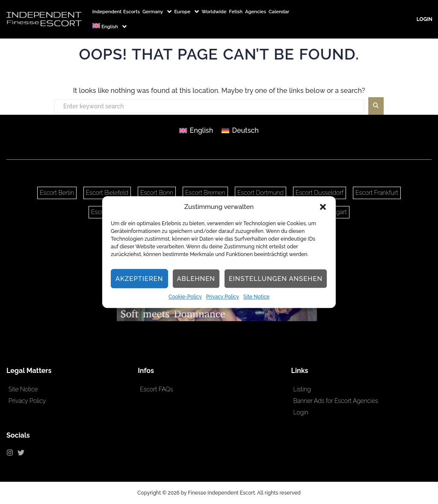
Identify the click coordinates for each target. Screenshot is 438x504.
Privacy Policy (223, 297)
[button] (323, 207)
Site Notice (256, 297)
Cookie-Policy (185, 297)
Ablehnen (196, 279)
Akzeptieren (139, 279)
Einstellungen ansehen (276, 279)
